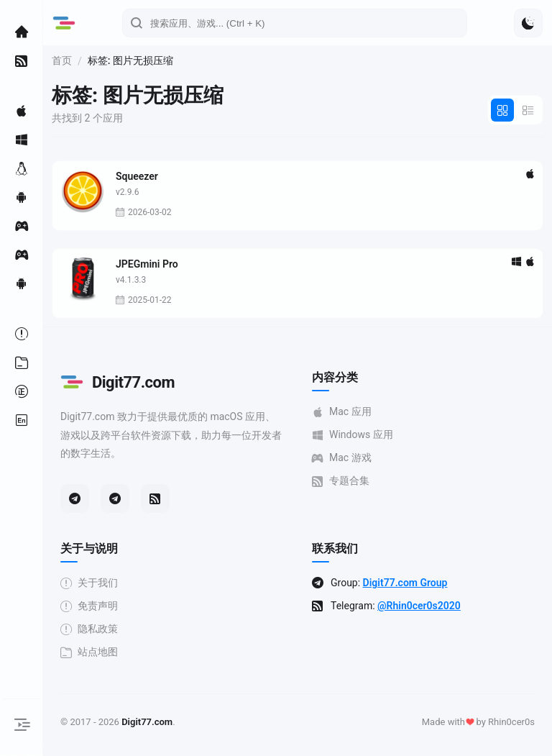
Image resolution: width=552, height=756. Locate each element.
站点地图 (89, 652)
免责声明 (89, 606)
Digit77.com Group (405, 583)
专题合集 (341, 481)
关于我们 (89, 583)
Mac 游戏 (342, 458)
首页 (62, 60)
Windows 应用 (353, 435)
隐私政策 (89, 629)
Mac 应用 (342, 412)
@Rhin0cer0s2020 (419, 606)
